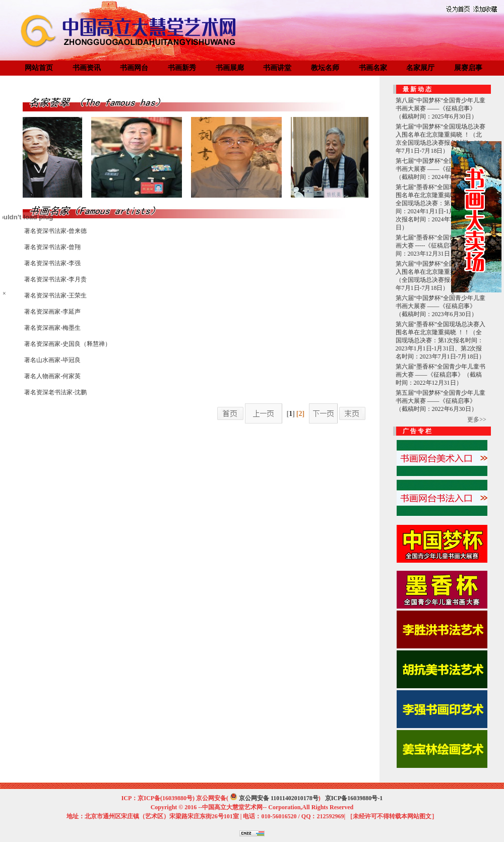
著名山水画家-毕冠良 (52, 360)
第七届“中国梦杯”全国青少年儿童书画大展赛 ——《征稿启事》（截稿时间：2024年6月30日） (441, 169)
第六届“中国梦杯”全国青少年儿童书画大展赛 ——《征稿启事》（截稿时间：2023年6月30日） (441, 306)
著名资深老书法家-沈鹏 (55, 392)
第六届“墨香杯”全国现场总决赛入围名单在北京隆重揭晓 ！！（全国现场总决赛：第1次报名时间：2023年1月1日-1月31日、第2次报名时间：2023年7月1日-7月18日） (441, 340)
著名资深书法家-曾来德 (55, 231)
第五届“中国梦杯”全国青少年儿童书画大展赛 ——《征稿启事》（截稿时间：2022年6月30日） (441, 401)
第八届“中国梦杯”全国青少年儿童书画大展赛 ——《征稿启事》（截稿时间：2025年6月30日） (441, 108)
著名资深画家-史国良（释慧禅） (68, 344)
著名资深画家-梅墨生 (52, 328)
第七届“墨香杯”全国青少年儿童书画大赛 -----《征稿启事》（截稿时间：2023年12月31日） (441, 246)
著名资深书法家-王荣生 (55, 295)
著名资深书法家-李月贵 (55, 279)
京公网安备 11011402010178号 (279, 798)
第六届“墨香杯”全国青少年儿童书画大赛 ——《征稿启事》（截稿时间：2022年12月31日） (441, 375)
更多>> (477, 419)
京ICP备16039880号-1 (354, 798)
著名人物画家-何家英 (52, 376)
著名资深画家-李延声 (52, 312)
